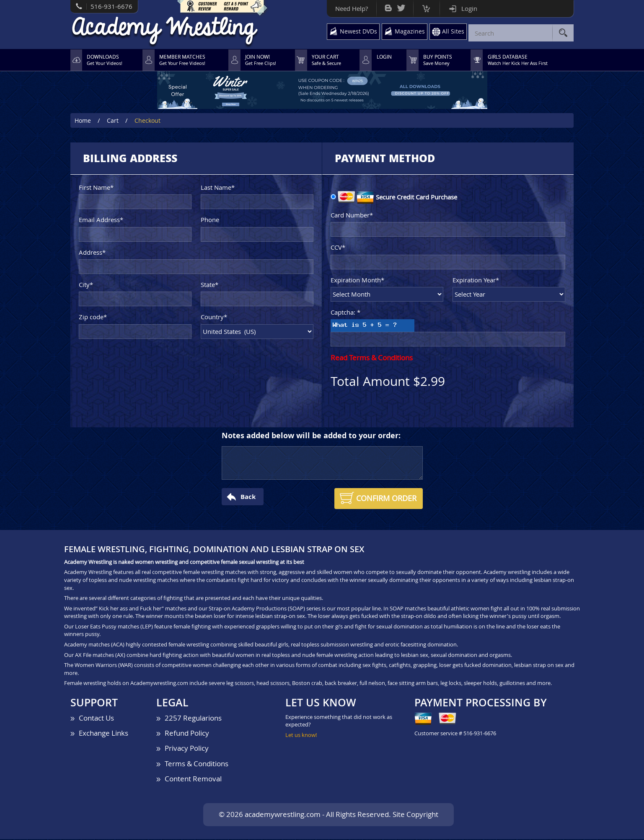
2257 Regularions (193, 719)
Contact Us (96, 719)
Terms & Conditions (197, 764)
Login (466, 8)
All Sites (453, 32)
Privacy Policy (187, 749)
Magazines (408, 32)
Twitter (398, 6)
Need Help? (348, 8)
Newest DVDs (356, 32)
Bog (385, 6)
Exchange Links (103, 734)
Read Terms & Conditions (372, 359)
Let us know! (301, 736)
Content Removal (193, 779)
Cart (423, 6)
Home (83, 121)
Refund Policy (187, 734)
